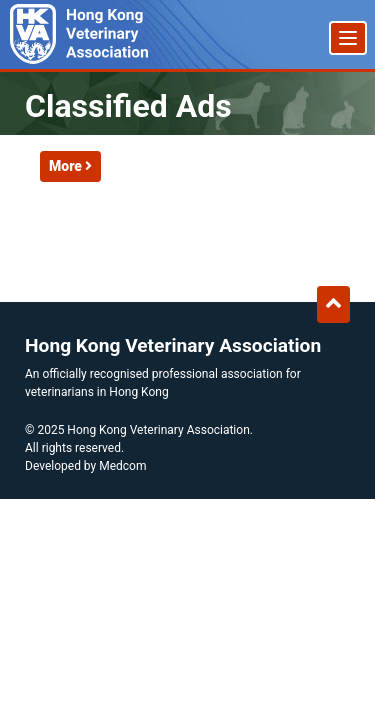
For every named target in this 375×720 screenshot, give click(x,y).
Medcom (122, 466)
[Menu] (348, 38)
